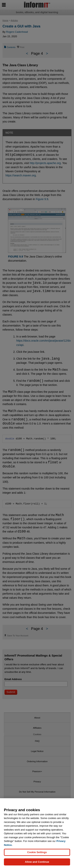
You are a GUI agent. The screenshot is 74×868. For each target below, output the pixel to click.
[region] (37, 833)
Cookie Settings (37, 852)
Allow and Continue (37, 862)
